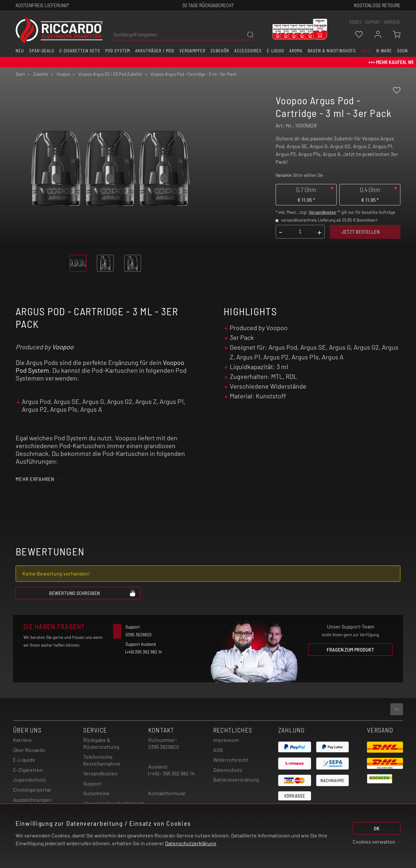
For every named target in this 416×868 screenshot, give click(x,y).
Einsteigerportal (32, 790)
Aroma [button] (296, 51)
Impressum (226, 740)
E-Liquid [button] (276, 51)
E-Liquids (24, 760)
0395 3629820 (164, 747)
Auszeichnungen (32, 800)
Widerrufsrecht (231, 760)
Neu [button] (20, 51)
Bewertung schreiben (93, 593)
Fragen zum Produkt (350, 649)
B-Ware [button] (384, 51)
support (373, 22)
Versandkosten (322, 212)
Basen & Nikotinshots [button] (332, 51)
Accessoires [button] (248, 51)
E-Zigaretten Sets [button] (80, 51)
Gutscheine (96, 793)
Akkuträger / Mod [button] (155, 51)
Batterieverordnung (236, 779)
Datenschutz (228, 770)
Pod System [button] (118, 51)
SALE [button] (366, 51)
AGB (218, 750)
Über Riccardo (29, 750)
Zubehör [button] (220, 51)
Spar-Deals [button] (42, 51)
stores (355, 22)
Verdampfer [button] (193, 51)
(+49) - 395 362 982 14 (171, 773)
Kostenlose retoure (377, 5)
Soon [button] (403, 51)
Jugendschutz (29, 779)
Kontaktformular (167, 793)
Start (20, 74)
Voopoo (63, 347)
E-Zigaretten (28, 770)
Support (92, 783)
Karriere (392, 22)
